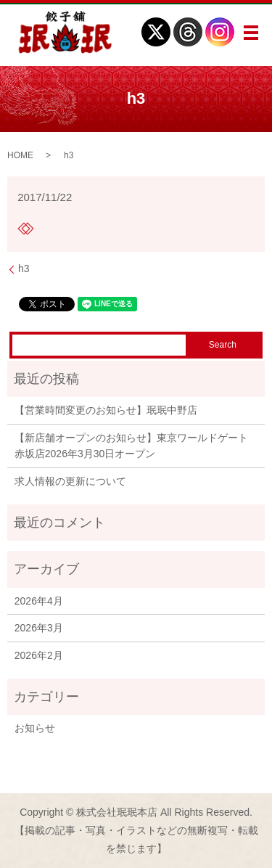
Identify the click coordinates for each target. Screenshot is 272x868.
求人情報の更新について (70, 481)
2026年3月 (39, 628)
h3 (24, 269)
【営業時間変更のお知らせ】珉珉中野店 (106, 410)
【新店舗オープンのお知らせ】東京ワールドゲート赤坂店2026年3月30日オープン (131, 446)
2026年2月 (39, 655)
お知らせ (35, 728)
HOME (20, 155)
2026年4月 (39, 601)
